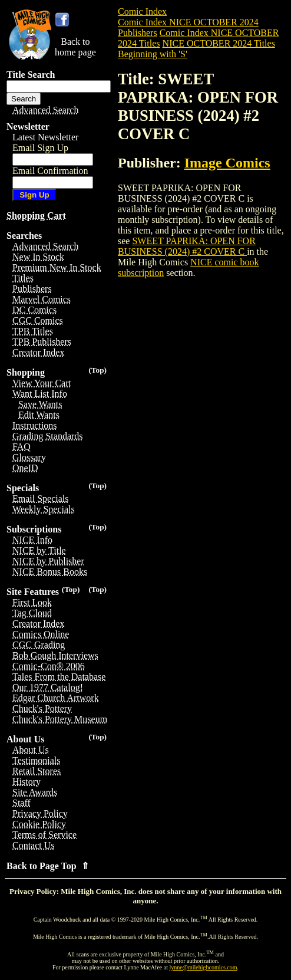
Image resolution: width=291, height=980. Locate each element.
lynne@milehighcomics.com (204, 967)
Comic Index (142, 11)
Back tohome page (75, 47)
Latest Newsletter (45, 137)
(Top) (97, 370)
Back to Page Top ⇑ (48, 866)
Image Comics (227, 163)
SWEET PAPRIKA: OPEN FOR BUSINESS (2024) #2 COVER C (187, 246)
